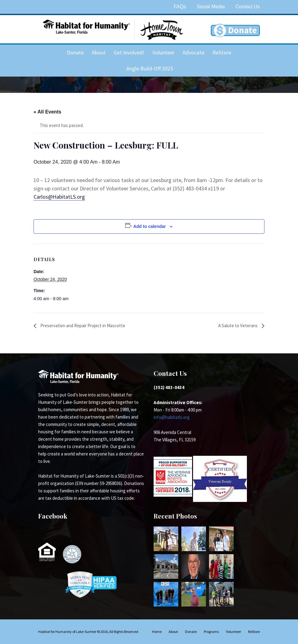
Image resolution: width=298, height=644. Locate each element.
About (99, 52)
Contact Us (248, 7)
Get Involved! (129, 52)
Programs (211, 632)
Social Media (211, 7)
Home (157, 632)
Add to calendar (150, 226)
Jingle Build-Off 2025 (149, 68)
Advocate (193, 52)
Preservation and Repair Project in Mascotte (82, 326)
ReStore (222, 52)
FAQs (180, 7)
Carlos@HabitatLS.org (59, 197)
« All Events (47, 112)
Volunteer (163, 52)
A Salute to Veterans (238, 326)
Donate (75, 52)
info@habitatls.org (172, 417)
